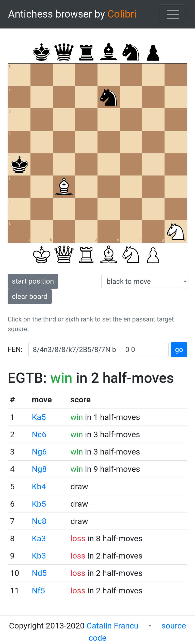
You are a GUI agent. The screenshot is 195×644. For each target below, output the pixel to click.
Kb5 (39, 504)
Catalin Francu (112, 626)
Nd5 (39, 573)
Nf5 (38, 591)
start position (33, 281)
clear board (30, 296)
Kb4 (39, 487)
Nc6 (39, 434)
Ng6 (39, 452)
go (179, 350)
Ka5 (39, 417)
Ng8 (39, 469)
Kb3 (39, 556)
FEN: (15, 349)
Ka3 (39, 538)
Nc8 (39, 521)
